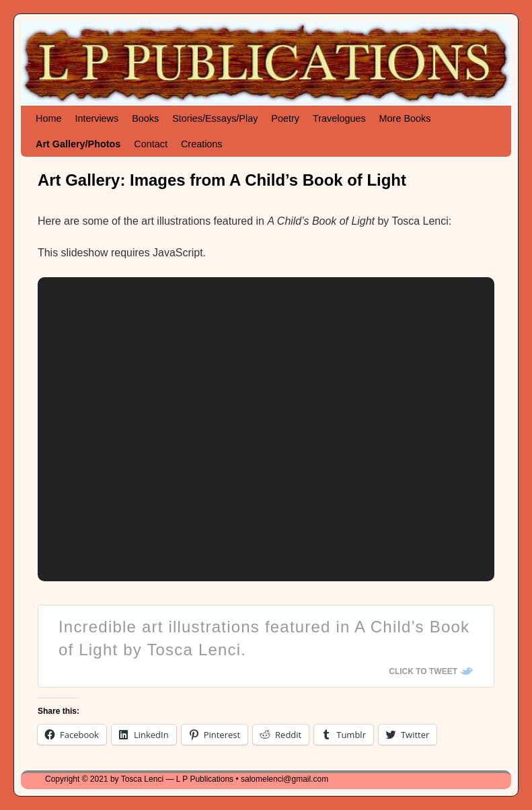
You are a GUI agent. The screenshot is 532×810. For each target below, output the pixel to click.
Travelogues (339, 118)
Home (48, 118)
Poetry (285, 118)
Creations (202, 144)
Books (145, 118)
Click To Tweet (423, 671)
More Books (405, 118)
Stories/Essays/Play (215, 118)
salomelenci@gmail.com (284, 779)
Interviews (97, 118)
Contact (151, 144)
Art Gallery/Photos (78, 144)
